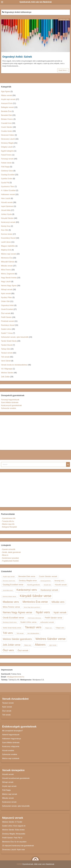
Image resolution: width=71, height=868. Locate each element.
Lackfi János (6, 242)
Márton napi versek (9, 254)
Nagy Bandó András (9, 278)
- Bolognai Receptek (9, 527)
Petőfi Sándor (6, 317)
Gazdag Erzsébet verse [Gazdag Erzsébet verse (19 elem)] (13, 585)
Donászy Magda (7, 143)
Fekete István (6, 163)
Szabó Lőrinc (6, 329)
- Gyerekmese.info (8, 518)
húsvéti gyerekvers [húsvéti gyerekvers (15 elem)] (34, 585)
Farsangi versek (7, 159)
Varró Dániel (6, 361)
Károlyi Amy (6, 226)
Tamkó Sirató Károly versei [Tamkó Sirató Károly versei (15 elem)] (12, 628)
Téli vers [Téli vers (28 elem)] (8, 633)
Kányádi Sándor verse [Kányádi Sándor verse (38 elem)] (36, 596)
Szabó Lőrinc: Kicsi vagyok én (14, 826)
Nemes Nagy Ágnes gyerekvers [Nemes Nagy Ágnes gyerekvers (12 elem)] (32, 607)
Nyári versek (6, 294)
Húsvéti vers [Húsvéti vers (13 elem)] (47, 585)
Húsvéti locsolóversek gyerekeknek (16, 778)
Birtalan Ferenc (7, 119)
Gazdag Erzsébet (8, 175)
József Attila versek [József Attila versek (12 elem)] (8, 590)
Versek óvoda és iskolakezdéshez (14, 365)
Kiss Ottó (5, 230)
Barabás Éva (6, 111)
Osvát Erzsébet (7, 309)
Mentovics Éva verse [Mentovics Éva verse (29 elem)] (35, 602)
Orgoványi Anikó (64, 19)
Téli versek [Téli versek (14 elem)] (20, 633)
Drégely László (7, 147)
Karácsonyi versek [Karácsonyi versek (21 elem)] (49, 590)
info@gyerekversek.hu (15, 677)
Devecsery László (8, 139)
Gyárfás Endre (7, 179)
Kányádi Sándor (7, 218)
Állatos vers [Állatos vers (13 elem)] (28, 645)
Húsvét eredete (8, 750)
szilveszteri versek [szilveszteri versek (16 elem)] (47, 622)
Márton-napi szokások (11, 758)
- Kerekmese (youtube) (10, 558)
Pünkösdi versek (7, 321)
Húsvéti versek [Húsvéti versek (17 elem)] (61, 585)
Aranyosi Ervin (7, 103)
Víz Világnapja (7, 369)
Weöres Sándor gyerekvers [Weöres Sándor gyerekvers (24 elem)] (17, 639)
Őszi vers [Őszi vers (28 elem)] (8, 650)
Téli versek (5, 357)
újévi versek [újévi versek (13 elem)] (53, 645)
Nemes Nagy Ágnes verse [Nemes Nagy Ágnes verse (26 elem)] (17, 612)
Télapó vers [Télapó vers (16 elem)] (60, 628)
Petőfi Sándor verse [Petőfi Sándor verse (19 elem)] (54, 618)
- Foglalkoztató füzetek (10, 561)
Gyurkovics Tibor (8, 187)
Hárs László (6, 198)
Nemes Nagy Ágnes (9, 286)
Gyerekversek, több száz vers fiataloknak (36, 2)
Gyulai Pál (5, 183)
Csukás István (7, 131)
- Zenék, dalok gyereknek (11, 552)
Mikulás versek (7, 266)
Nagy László (6, 282)
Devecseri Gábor (8, 135)
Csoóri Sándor (7, 127)
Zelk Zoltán (5, 377)
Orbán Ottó (5, 301)
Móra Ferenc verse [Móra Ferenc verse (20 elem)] (11, 607)
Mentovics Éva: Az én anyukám (14, 842)
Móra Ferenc (6, 270)
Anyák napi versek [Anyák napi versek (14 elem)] (9, 577)
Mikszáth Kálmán (8, 262)
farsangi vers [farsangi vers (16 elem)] (59, 581)
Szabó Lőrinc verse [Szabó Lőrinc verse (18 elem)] (28, 622)
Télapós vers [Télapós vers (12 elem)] (48, 628)
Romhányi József (8, 325)
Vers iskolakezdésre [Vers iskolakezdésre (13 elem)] (33, 633)
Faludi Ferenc (6, 155)
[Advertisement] (35, 433)
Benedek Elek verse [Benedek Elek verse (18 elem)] (27, 576)
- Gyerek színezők (8, 549)
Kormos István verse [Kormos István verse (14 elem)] (9, 596)
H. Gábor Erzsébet (8, 190)
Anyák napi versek (8, 99)
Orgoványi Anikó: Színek (17, 57)
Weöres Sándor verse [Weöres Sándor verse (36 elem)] (51, 639)
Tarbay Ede (6, 349)
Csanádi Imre (6, 123)
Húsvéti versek (7, 202)
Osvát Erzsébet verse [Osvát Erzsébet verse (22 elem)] (13, 618)
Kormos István (7, 234)
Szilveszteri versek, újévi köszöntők (15, 337)
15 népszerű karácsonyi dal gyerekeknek (18, 846)
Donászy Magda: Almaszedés (14, 834)
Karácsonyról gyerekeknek (11, 405)
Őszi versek (6, 313)
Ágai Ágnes (6, 91)
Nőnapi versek (7, 289)
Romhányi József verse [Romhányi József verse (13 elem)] (10, 622)
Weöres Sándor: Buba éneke (13, 830)
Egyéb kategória (7, 151)
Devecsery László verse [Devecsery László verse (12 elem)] (9, 581)
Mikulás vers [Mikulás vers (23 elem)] (58, 602)
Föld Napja (5, 167)
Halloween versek (8, 194)
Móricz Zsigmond (8, 274)
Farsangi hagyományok (10, 400)
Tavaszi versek (7, 353)
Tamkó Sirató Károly (9, 341)
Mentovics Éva (7, 258)
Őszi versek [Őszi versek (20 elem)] (23, 650)
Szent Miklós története (10, 402)
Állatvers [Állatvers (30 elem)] (40, 645)
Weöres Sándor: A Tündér (12, 822)
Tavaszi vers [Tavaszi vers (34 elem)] (33, 627)
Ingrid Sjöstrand (7, 206)
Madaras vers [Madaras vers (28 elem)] (11, 602)
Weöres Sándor (7, 373)
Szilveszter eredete (9, 408)
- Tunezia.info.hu (8, 521)
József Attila (6, 210)
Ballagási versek (7, 107)
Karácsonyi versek (8, 222)
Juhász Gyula (6, 214)
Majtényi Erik (6, 250)
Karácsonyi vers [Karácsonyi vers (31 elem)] (27, 590)
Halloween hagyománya (12, 739)
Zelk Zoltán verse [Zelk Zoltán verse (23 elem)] (12, 645)
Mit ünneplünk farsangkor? (13, 731)
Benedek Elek (6, 115)
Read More (63, 70)
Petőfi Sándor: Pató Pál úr (12, 838)
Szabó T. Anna (7, 333)
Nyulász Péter (7, 297)
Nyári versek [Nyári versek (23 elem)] (60, 612)
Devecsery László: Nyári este (13, 850)
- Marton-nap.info (8, 524)
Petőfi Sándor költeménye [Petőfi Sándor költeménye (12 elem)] (34, 618)
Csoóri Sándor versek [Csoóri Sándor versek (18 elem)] (48, 576)
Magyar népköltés (8, 246)
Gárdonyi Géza (7, 171)
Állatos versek (7, 95)
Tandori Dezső (7, 345)
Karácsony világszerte (11, 746)
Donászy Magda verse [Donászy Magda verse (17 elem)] (28, 581)
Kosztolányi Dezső (8, 238)
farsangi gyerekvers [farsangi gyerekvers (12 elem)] (46, 581)
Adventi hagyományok (11, 735)
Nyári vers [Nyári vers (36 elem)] (43, 612)
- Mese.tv (5, 555)
